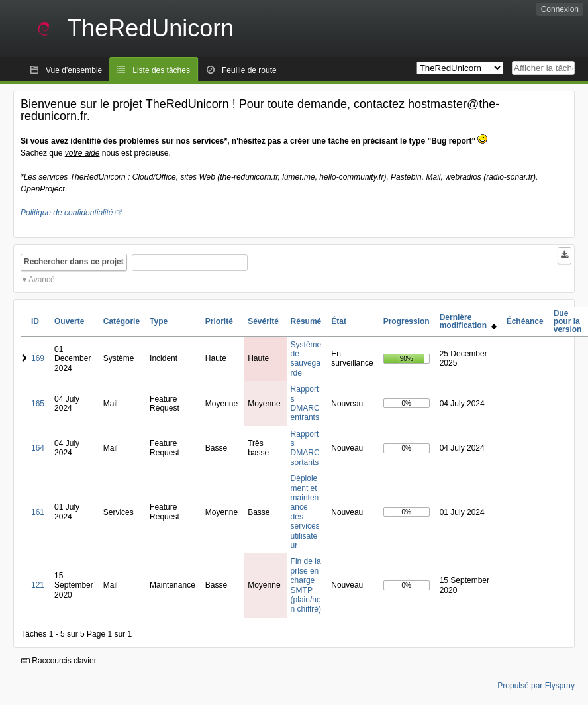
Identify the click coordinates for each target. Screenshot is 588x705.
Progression (407, 321)
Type (159, 321)
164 (38, 448)
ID (35, 321)
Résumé (306, 321)
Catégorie (122, 321)
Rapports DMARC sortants (305, 448)
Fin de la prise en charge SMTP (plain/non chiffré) (306, 585)
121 (38, 585)
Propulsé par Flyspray (536, 686)
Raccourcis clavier (59, 661)
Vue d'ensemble (74, 70)
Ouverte (69, 321)
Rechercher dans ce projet (74, 262)
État (339, 321)
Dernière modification (468, 321)
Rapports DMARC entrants (305, 403)
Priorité (219, 321)
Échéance (525, 321)
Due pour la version (568, 321)
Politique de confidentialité (67, 213)
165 (38, 404)
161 (38, 512)
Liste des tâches (161, 70)
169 (38, 358)
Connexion (560, 9)
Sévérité (263, 321)
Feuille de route (249, 70)
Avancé (42, 280)
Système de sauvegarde (306, 359)
